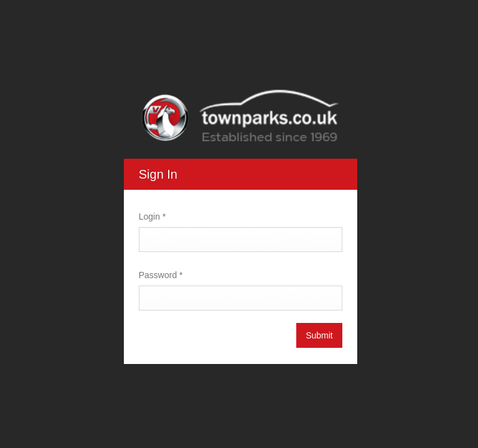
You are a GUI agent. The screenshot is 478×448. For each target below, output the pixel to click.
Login (151, 217)
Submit (318, 335)
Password (160, 275)
